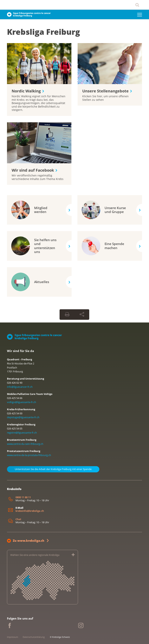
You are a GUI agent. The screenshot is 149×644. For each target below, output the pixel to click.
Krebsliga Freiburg (43, 32)
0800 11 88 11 (23, 497)
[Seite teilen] (82, 315)
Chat (18, 519)
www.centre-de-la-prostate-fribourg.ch (29, 455)
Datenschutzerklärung (34, 637)
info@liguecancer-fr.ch (20, 387)
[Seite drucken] (67, 315)
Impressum (13, 637)
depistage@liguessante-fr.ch (23, 417)
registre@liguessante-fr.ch (22, 433)
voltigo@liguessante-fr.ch (22, 402)
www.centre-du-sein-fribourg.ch (25, 444)
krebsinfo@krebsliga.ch (30, 511)
